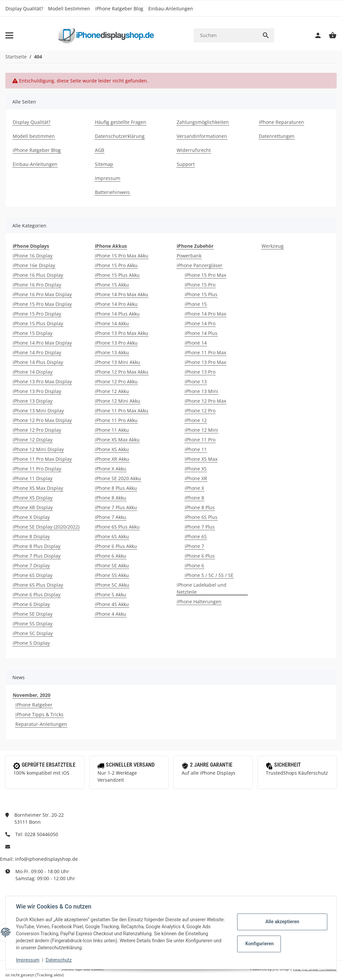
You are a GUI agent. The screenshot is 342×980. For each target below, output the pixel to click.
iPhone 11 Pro (200, 440)
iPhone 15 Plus (201, 294)
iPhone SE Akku (112, 565)
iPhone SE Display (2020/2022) (46, 527)
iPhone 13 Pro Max (205, 362)
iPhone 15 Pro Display (37, 314)
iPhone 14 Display (33, 372)
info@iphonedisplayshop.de (46, 859)
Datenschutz (59, 960)
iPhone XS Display (33, 498)
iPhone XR (196, 478)
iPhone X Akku (111, 469)
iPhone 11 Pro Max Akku (122, 411)
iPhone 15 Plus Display (38, 323)
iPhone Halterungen (199, 602)
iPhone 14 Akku (112, 323)
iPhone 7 (194, 546)
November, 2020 (32, 695)
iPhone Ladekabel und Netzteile (202, 588)
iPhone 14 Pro (200, 323)
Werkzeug (273, 246)
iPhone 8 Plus (200, 507)
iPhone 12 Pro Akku (116, 381)
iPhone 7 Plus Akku (116, 507)
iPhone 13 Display (33, 401)
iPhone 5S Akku (112, 575)
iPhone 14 (196, 343)
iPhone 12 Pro (200, 411)
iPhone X (194, 488)
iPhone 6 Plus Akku (116, 546)
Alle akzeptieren (282, 922)
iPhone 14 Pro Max (205, 314)
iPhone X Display (31, 517)
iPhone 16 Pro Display (37, 285)
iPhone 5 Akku (111, 595)
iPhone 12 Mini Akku (118, 401)
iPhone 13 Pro (200, 372)
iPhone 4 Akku (111, 614)
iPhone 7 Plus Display (37, 556)
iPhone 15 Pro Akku (116, 265)
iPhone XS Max (201, 459)
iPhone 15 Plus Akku (117, 275)
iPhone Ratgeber (34, 705)
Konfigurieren (259, 944)
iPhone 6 (194, 565)
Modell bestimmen (69, 9)
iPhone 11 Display (33, 478)
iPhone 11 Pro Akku (116, 420)
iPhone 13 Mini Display (38, 411)
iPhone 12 (196, 420)
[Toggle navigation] (9, 35)
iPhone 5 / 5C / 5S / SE (209, 575)
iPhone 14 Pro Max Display (42, 343)
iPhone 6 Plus (200, 556)
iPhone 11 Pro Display (37, 469)
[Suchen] (226, 35)
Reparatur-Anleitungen (41, 724)
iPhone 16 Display (33, 256)
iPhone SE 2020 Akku (118, 478)
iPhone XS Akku (112, 449)
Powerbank (189, 256)
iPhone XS (196, 469)
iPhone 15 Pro (200, 285)
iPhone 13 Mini (201, 391)
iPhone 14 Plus (201, 333)
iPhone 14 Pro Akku (116, 304)
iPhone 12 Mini (201, 430)
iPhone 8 (194, 498)
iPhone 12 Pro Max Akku (122, 372)
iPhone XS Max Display (38, 488)
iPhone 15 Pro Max (205, 275)
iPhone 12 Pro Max (205, 401)
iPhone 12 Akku (112, 391)
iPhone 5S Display (33, 624)
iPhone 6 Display (31, 604)
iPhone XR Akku (112, 459)
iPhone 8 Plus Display (37, 546)
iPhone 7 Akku (111, 517)
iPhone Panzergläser (200, 265)
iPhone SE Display (33, 614)
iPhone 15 (196, 304)
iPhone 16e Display (34, 265)
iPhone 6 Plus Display (37, 595)
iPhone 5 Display (31, 643)
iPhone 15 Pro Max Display (42, 304)
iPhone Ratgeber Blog (119, 9)
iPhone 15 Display (33, 333)
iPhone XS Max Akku (117, 440)
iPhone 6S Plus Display (38, 585)
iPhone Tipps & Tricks (39, 714)
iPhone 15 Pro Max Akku (122, 256)
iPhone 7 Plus (200, 527)
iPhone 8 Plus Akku (116, 488)
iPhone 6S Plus (201, 517)
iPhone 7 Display (31, 565)
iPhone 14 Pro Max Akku (122, 294)
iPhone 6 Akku (111, 556)
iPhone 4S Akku (112, 604)
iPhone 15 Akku (112, 285)
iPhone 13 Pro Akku (116, 343)
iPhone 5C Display (33, 633)
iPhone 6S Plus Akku (117, 527)
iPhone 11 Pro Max (205, 352)
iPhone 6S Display (33, 575)
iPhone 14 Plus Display (38, 362)
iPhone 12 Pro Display (37, 430)
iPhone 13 (196, 381)
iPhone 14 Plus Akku (117, 314)
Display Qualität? (24, 9)
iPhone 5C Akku (112, 585)
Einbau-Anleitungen (171, 9)
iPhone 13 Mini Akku (118, 362)
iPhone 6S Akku (112, 536)
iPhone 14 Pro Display (37, 352)
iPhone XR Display (33, 507)
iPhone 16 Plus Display (38, 275)
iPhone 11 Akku (112, 430)
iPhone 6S (196, 536)
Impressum (28, 960)
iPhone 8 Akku (111, 498)
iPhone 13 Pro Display (37, 391)
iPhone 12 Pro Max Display (42, 420)
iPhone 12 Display (33, 440)
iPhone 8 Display (31, 536)
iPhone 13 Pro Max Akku (122, 333)
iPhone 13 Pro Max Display (42, 381)
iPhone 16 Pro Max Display (42, 294)
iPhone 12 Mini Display (38, 449)
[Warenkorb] (329, 35)
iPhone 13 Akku (112, 352)
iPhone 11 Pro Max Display (42, 459)
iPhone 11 (196, 449)
